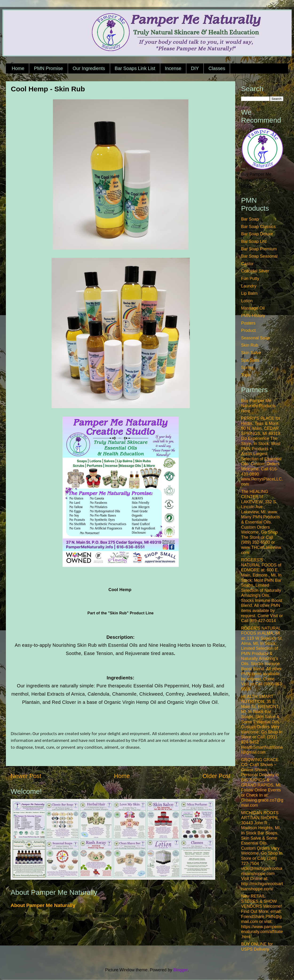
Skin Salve (251, 353)
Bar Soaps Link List (135, 68)
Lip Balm (249, 293)
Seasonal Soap (255, 338)
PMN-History (253, 316)
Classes (217, 68)
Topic (246, 375)
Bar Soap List (254, 241)
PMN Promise (48, 68)
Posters (248, 323)
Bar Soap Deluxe (257, 234)
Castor (247, 264)
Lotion (247, 301)
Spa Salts (250, 360)
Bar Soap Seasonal (259, 256)
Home (18, 68)
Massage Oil (253, 308)
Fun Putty (250, 279)
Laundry (249, 286)
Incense (173, 68)
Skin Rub (250, 345)
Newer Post (26, 776)
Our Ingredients (89, 68)
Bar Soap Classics (258, 227)
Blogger (181, 970)
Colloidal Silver (255, 271)
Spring (247, 368)
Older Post (217, 776)
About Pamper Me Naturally (43, 905)
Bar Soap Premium (259, 249)
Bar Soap (250, 219)
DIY (195, 68)
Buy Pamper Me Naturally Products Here (258, 406)
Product (248, 330)
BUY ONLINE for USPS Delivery (257, 947)
